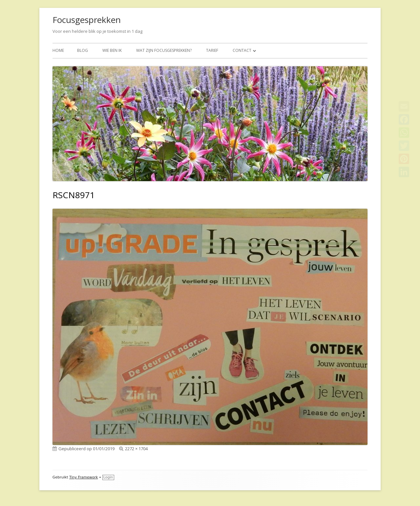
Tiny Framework (84, 477)
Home (58, 50)
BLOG (83, 50)
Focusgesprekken (87, 20)
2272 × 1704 (136, 449)
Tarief (212, 50)
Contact (242, 50)
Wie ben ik (112, 50)
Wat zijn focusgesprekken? (164, 50)
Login (108, 477)
